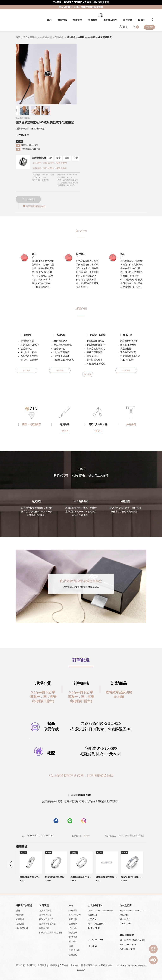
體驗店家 (73, 933)
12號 (76, 158)
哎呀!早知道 (74, 950)
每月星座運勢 (75, 915)
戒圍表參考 (61, 163)
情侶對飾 (93, 20)
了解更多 (64, 431)
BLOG (141, 20)
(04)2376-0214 (126, 911)
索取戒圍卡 (49, 163)
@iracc (86, 836)
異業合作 (64, 965)
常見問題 (31, 965)
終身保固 (131, 424)
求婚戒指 (62, 20)
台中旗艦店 (126, 906)
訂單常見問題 (45, 915)
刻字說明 (37, 163)
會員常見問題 (45, 911)
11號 (67, 158)
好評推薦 (73, 928)
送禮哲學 (73, 937)
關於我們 (20, 965)
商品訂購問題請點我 (34, 206)
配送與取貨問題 (46, 919)
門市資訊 (149, 27)
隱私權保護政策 (89, 965)
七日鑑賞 (42, 965)
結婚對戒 (78, 20)
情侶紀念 (73, 941)
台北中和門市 (95, 906)
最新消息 (73, 919)
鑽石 (49, 20)
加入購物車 (28, 199)
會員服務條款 (105, 965)
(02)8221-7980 (94, 911)
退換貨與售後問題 (47, 924)
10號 (58, 158)
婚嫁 (71, 946)
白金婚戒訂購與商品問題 (51, 933)
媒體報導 (73, 924)
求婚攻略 (73, 955)
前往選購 (27, 371)
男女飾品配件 (110, 20)
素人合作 (75, 965)
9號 (50, 158)
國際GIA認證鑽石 (31, 424)
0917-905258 (107, 911)
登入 (123, 27)
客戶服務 (128, 20)
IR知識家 (73, 911)
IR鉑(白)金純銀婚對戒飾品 (125, 836)
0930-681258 (139, 911)
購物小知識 (44, 928)
